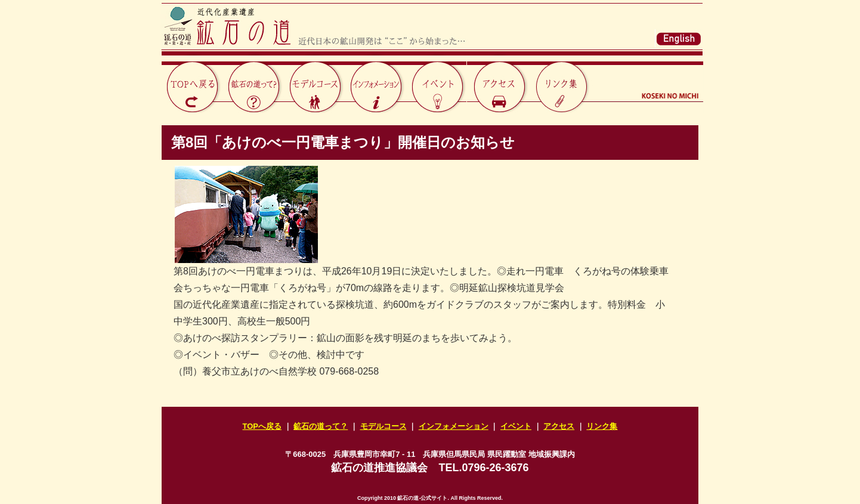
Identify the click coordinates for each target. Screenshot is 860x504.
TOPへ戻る (262, 426)
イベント (516, 426)
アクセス (559, 426)
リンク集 (602, 426)
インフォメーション (454, 426)
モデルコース (383, 426)
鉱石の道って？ (321, 426)
